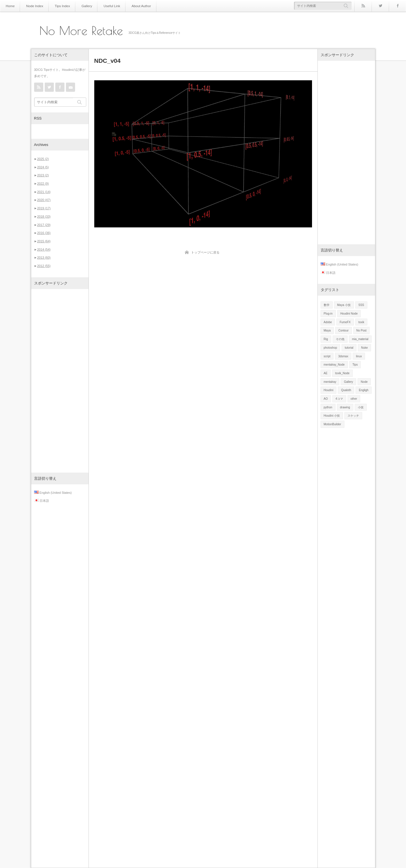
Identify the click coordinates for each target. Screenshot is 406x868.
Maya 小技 (344, 305)
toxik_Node (342, 373)
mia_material (360, 339)
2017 (44, 225)
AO (326, 399)
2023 (43, 175)
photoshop (331, 348)
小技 (361, 407)
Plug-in (328, 314)
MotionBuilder (333, 424)
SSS (361, 305)
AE (326, 373)
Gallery (80, 6)
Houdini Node (349, 314)
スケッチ (353, 416)
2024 (43, 167)
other (354, 399)
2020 (44, 200)
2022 (43, 184)
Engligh (363, 390)
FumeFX (345, 322)
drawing (345, 407)
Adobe (328, 322)
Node (364, 382)
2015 (44, 241)
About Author (130, 6)
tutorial (349, 348)
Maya (327, 330)
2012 (44, 266)
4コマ (339, 399)
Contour (344, 330)
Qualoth (346, 390)
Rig (326, 339)
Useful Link (103, 6)
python (328, 407)
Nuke (364, 348)
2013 (44, 258)
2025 (43, 159)
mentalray (330, 382)
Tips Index (58, 6)
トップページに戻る (205, 252)
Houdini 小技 (332, 416)
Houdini (329, 390)
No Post (362, 330)
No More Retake (81, 31)
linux (359, 356)
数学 (327, 305)
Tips (355, 365)
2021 (44, 192)
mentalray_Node (334, 365)
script (327, 356)
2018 (44, 216)
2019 (44, 208)
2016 (44, 233)
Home (10, 6)
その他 (340, 339)
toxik (361, 322)
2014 (44, 249)
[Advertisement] (60, 381)
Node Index (32, 6)
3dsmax (343, 356)
